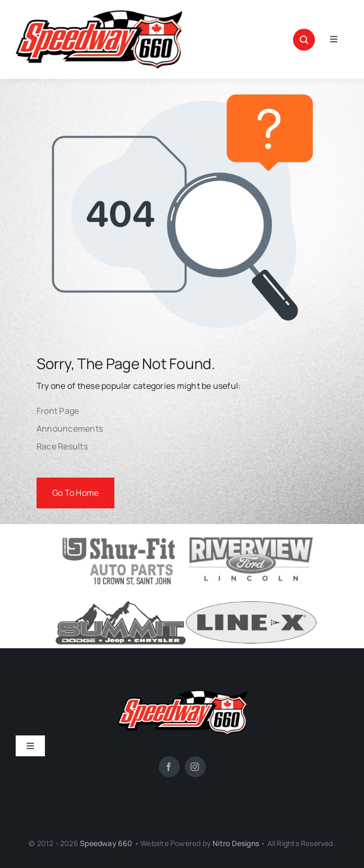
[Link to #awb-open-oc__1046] (304, 40)
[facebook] (169, 767)
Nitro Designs (236, 843)
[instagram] (195, 767)
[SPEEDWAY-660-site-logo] (99, 15)
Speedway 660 (106, 843)
